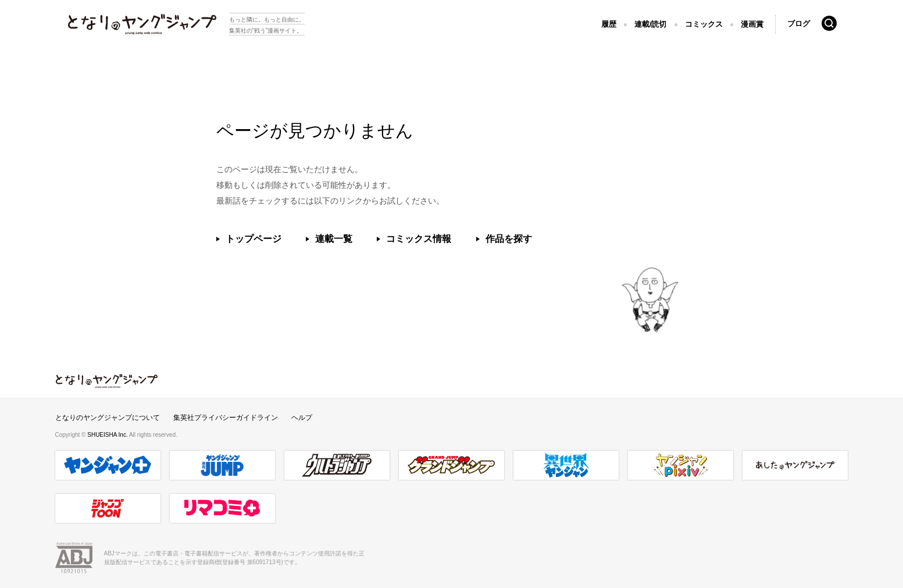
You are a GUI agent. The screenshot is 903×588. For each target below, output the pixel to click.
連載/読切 (651, 24)
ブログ (799, 24)
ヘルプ (302, 418)
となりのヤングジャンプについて (108, 418)
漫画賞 (752, 24)
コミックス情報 (419, 239)
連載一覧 (334, 239)
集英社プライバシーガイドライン (226, 418)
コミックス (704, 24)
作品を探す (509, 239)
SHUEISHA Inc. (108, 435)
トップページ (254, 239)
